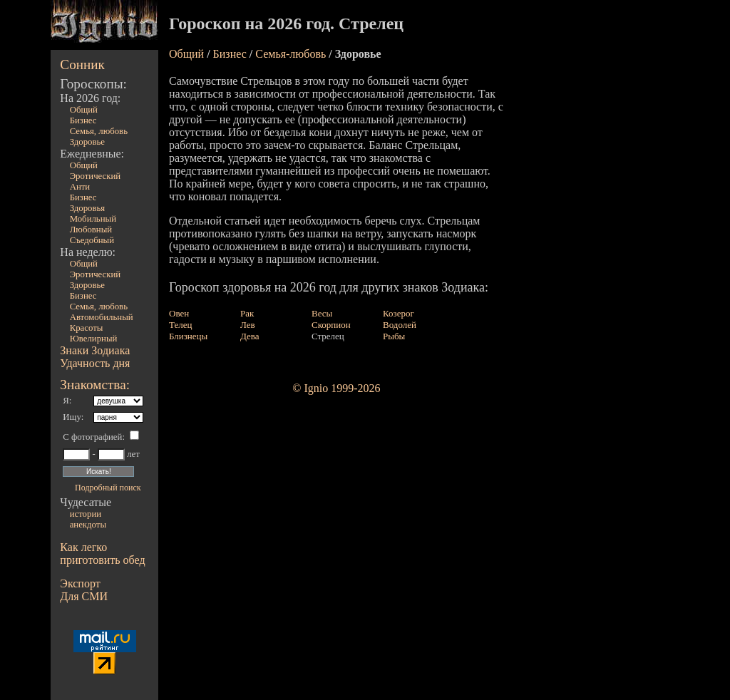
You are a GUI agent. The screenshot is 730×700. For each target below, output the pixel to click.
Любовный (91, 230)
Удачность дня (95, 363)
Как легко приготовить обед (102, 554)
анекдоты (88, 525)
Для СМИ (84, 596)
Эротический (96, 176)
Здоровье (87, 142)
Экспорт (80, 583)
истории (86, 514)
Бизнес (83, 120)
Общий (84, 110)
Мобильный (93, 219)
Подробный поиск (108, 488)
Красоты (87, 328)
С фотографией (92, 437)
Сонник (82, 65)
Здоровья (88, 208)
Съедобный (92, 240)
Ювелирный (94, 339)
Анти (80, 187)
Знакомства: (95, 385)
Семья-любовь (291, 54)
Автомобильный (102, 317)
